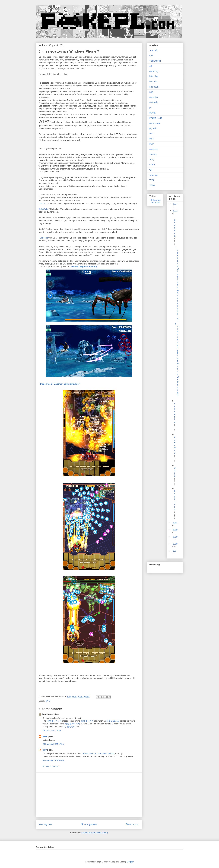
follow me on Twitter (156, 201)
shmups (153, 154)
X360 (152, 185)
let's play (154, 76)
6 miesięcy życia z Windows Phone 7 (177, 360)
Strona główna (89, 824)
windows (154, 175)
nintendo (154, 102)
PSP (152, 144)
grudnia (175, 228)
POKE (153, 113)
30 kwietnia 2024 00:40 (53, 760)
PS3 (152, 139)
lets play (154, 82)
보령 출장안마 (87, 721)
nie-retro (154, 97)
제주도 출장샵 (113, 721)
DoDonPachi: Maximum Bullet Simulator (60, 384)
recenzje (154, 149)
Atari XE (154, 50)
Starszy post (133, 824)
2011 (175, 523)
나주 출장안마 (69, 727)
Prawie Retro (156, 118)
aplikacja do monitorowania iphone (98, 753)
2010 (175, 530)
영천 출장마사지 (54, 721)
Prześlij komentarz (51, 766)
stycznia (175, 500)
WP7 (48, 701)
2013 (175, 204)
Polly (44, 750)
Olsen (45, 736)
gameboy (154, 71)
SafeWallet (44, 209)
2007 (175, 551)
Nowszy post (46, 824)
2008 (175, 544)
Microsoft (154, 87)
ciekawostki (155, 61)
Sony (152, 159)
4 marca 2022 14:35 (52, 731)
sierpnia (175, 413)
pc (151, 107)
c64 (151, 56)
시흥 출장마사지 (72, 724)
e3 (151, 66)
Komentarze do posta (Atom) (95, 833)
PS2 (152, 133)
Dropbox (43, 203)
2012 (175, 211)
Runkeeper (44, 238)
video (152, 165)
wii (151, 170)
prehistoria (155, 123)
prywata (153, 128)
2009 (175, 537)
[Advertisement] (89, 795)
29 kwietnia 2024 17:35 (53, 744)
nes (151, 92)
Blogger (130, 862)
